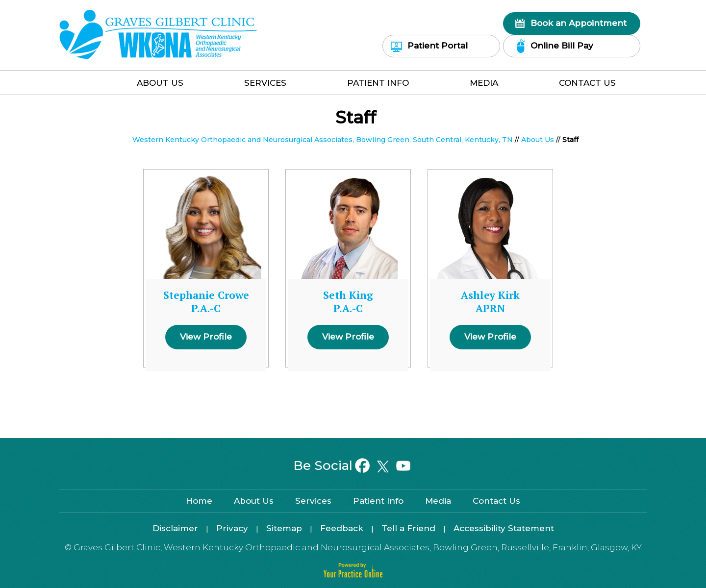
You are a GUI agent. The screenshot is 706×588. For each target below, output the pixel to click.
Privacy (232, 528)
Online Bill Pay (562, 46)
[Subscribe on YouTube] (403, 466)
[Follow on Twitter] (383, 466)
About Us (160, 83)
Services (265, 83)
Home (91, 85)
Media (484, 83)
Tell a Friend (408, 528)
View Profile (206, 337)
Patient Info (378, 83)
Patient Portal (438, 46)
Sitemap (284, 528)
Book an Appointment (579, 23)
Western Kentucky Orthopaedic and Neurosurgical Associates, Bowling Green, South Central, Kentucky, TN (323, 140)
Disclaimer (175, 528)
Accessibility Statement (504, 528)
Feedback (342, 528)
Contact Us (587, 83)
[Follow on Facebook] (363, 466)
